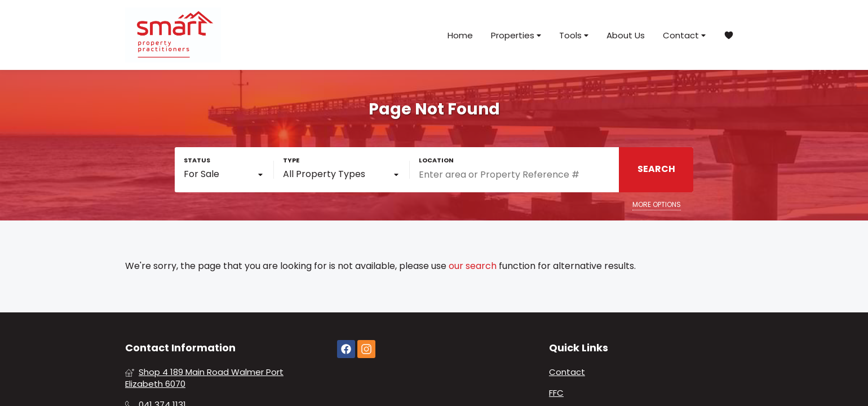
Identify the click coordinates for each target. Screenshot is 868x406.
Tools (574, 35)
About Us (626, 35)
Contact (684, 35)
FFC (556, 393)
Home (460, 35)
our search (473, 266)
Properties (516, 35)
